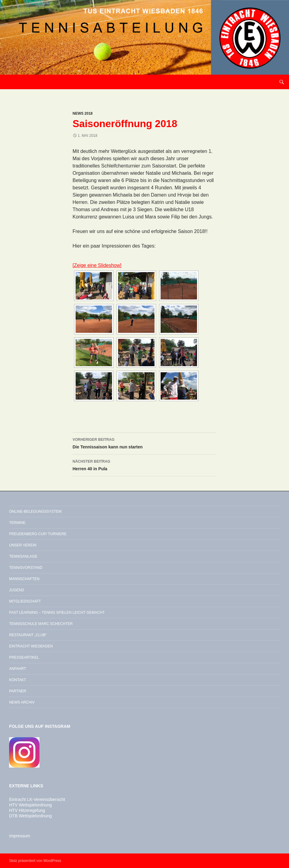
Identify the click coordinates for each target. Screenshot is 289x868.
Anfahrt (18, 669)
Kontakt (18, 680)
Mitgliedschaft (25, 601)
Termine (17, 523)
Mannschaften (24, 579)
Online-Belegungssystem (35, 512)
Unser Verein (23, 545)
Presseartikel (24, 657)
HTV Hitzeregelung (27, 810)
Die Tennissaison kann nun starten (144, 443)
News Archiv (22, 702)
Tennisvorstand (26, 568)
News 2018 (83, 113)
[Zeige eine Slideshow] (97, 265)
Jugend (17, 590)
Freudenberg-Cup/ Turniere (38, 534)
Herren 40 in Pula (144, 464)
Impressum (20, 836)
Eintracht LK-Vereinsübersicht (37, 799)
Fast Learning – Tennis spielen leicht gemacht (57, 613)
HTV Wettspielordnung (31, 805)
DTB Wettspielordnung (31, 816)
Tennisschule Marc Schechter (41, 624)
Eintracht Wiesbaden (31, 646)
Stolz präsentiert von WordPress (35, 861)
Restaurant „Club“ (28, 635)
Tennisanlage (23, 556)
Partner (18, 691)
